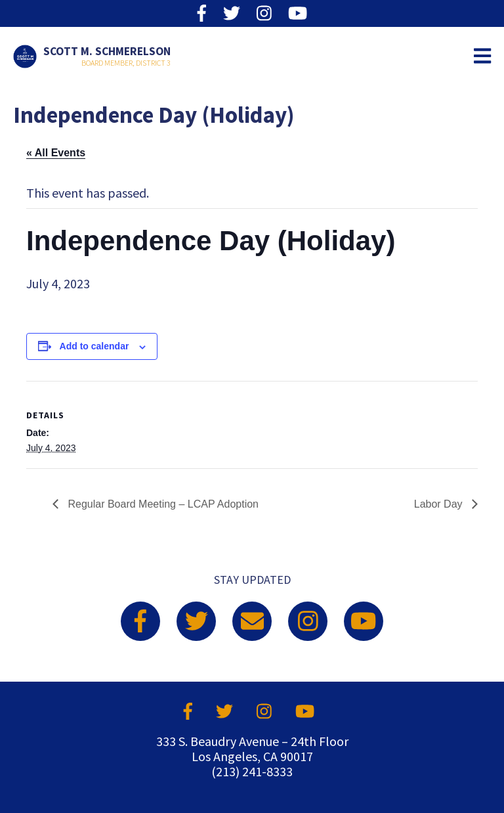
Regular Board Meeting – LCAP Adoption (162, 504)
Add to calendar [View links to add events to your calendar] (94, 346)
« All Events (56, 153)
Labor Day (440, 504)
